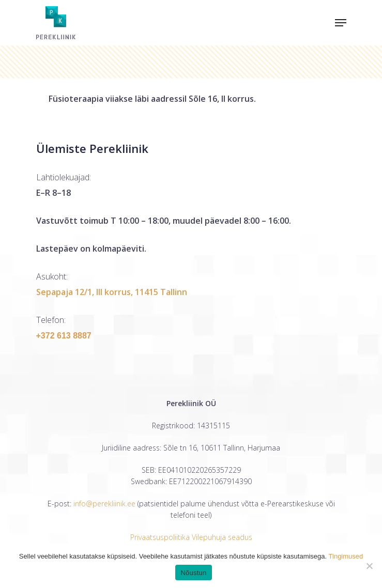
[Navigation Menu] (341, 23)
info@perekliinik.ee (104, 504)
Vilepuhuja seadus (222, 537)
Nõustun (193, 573)
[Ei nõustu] (369, 566)
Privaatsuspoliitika (160, 537)
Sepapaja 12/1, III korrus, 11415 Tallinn (112, 292)
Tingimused (346, 556)
